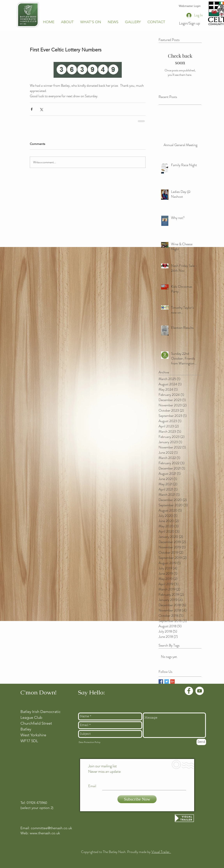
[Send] (201, 742)
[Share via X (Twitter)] (41, 109)
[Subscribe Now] (137, 799)
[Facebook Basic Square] (161, 681)
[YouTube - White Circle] (200, 691)
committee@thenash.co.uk (51, 828)
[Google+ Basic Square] (172, 681)
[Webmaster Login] (190, 6)
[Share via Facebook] (32, 109)
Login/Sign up (190, 23)
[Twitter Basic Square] (167, 681)
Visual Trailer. (161, 852)
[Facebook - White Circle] (189, 691)
